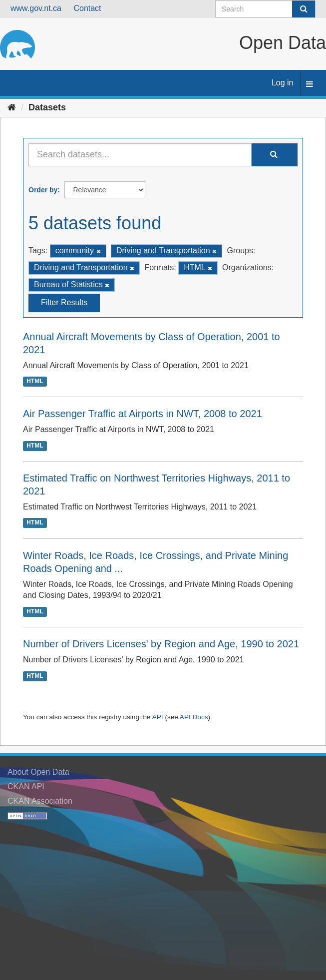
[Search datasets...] (140, 155)
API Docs (194, 717)
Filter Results (64, 302)
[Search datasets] (265, 9)
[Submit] (304, 9)
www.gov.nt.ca (36, 8)
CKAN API (26, 786)
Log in (283, 83)
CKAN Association (40, 801)
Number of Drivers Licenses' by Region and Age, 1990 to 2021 (161, 644)
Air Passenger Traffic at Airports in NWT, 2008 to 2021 (143, 414)
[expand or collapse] (310, 85)
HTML (35, 381)
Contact (87, 8)
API (158, 717)
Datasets (47, 107)
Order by (43, 190)
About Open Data (38, 772)
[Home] (12, 107)
